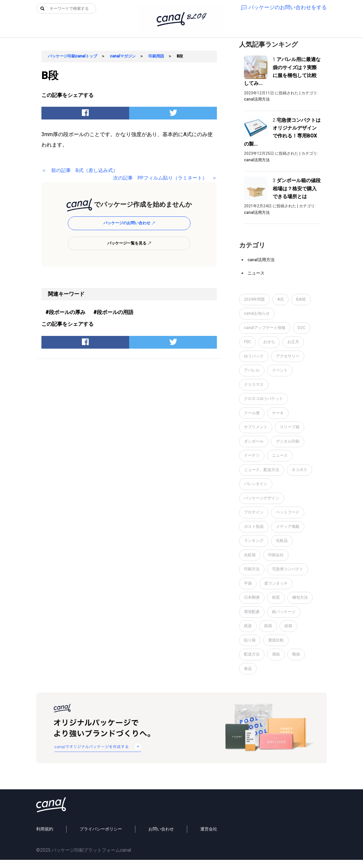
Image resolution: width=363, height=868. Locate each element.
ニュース (256, 273)
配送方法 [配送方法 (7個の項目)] (252, 654)
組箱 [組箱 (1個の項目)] (288, 626)
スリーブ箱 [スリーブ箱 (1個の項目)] (290, 427)
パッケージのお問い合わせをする (284, 7)
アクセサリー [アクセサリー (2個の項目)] (288, 356)
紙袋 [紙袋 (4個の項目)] (268, 626)
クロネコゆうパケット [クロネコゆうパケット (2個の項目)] (264, 399)
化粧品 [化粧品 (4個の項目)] (282, 541)
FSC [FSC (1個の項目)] (247, 342)
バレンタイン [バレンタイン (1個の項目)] (256, 484)
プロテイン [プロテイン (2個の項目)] (254, 512)
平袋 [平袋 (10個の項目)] (248, 583)
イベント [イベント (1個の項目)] (280, 370)
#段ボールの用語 (113, 312)
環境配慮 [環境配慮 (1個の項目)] (252, 612)
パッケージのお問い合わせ (129, 223)
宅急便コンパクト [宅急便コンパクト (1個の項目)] (288, 569)
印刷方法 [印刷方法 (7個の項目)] (252, 569)
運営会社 (209, 837)
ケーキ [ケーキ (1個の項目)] (278, 413)
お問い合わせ (161, 837)
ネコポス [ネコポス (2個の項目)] (299, 470)
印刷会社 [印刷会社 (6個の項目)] (276, 555)
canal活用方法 (257, 99)
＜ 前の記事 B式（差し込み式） (82, 170)
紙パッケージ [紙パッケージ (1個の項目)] (284, 612)
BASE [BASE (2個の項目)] (301, 299)
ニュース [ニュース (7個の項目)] (280, 455)
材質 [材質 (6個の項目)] (276, 597)
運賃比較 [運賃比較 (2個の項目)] (276, 640)
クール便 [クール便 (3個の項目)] (252, 413)
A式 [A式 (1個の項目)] (280, 299)
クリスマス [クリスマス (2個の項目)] (254, 385)
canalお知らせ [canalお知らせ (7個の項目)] (257, 313)
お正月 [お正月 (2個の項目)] (293, 342)
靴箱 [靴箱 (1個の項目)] (296, 654)
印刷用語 (156, 56)
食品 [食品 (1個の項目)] (248, 669)
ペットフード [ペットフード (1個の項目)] (288, 512)
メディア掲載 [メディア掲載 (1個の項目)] (288, 527)
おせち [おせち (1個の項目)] (269, 342)
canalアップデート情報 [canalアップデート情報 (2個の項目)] (265, 328)
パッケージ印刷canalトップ (73, 56)
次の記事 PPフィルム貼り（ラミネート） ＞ (161, 178)
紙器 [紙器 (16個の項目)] (248, 626)
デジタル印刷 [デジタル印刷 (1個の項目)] (288, 441)
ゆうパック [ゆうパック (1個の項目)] (254, 356)
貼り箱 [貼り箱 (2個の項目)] (250, 640)
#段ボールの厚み (65, 312)
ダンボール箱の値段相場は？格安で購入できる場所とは (297, 189)
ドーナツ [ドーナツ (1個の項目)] (252, 455)
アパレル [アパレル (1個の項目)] (252, 370)
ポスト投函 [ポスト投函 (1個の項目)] (254, 527)
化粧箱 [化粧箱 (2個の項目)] (250, 555)
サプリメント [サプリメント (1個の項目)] (256, 427)
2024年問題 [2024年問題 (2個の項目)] (254, 299)
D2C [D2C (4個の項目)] (302, 328)
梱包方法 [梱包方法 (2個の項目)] (300, 597)
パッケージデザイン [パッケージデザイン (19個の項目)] (262, 498)
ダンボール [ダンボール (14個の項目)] (254, 441)
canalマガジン (123, 56)
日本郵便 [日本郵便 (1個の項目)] (252, 597)
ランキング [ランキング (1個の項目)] (254, 541)
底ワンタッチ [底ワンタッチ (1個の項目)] (276, 583)
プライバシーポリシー (101, 837)
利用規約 (45, 837)
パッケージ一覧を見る (129, 243)
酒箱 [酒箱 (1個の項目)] (276, 654)
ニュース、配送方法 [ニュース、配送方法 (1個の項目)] (262, 470)
